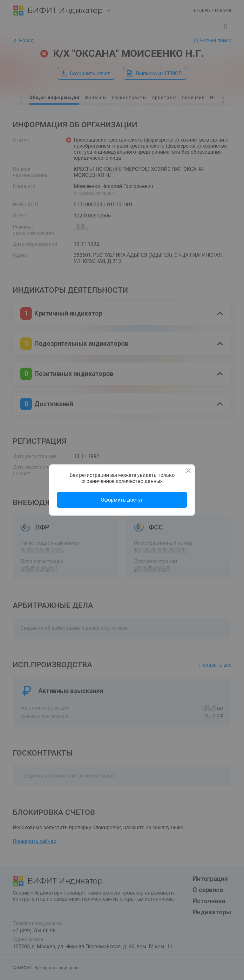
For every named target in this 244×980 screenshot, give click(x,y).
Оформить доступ (122, 500)
